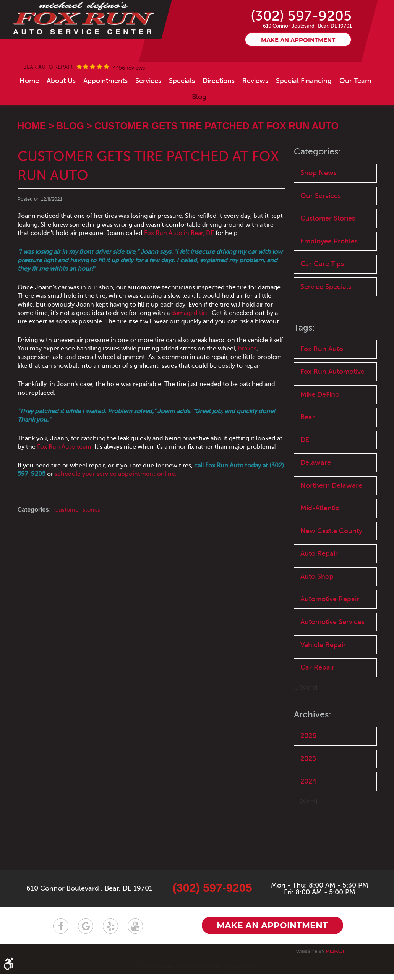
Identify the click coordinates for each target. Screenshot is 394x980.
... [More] (306, 743)
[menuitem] (29, 106)
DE (306, 475)
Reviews (255, 106)
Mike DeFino (322, 428)
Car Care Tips (323, 293)
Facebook (61, 932)
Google (86, 932)
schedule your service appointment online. (116, 499)
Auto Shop (318, 617)
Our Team (355, 106)
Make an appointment (298, 65)
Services (148, 106)
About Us (61, 106)
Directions (219, 106)
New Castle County (333, 570)
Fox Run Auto (323, 380)
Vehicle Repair (325, 699)
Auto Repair (320, 594)
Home (29, 106)
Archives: (313, 770)
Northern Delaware (333, 523)
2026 (309, 792)
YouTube (135, 932)
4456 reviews (129, 94)
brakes (247, 374)
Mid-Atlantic (321, 546)
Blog (199, 122)
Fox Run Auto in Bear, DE (179, 258)
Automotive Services (321, 670)
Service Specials (328, 317)
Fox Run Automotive (335, 404)
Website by (320, 958)
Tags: (305, 359)
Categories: (318, 177)
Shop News (319, 199)
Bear (308, 452)
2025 (309, 816)
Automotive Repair (332, 642)
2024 (310, 840)
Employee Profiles (331, 270)
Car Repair (318, 723)
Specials (182, 106)
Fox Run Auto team (64, 472)
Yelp (110, 932)
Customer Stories (79, 535)
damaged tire (190, 338)
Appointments (105, 106)
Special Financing (304, 106)
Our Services (322, 222)
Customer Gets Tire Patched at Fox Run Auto (216, 151)
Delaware (317, 499)
